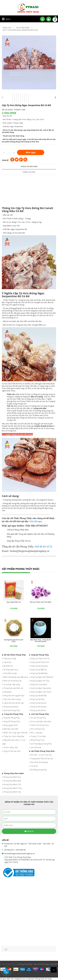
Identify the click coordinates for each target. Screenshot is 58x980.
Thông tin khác (29, 172)
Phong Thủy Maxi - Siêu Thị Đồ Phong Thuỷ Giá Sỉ (38, 964)
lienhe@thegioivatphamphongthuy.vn (20, 853)
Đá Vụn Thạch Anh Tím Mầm (41, 602)
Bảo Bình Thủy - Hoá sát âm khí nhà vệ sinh (41, 641)
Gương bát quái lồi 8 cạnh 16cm (14, 641)
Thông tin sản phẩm (29, 167)
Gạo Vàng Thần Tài (14, 602)
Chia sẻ (5, 160)
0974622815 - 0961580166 (15, 850)
